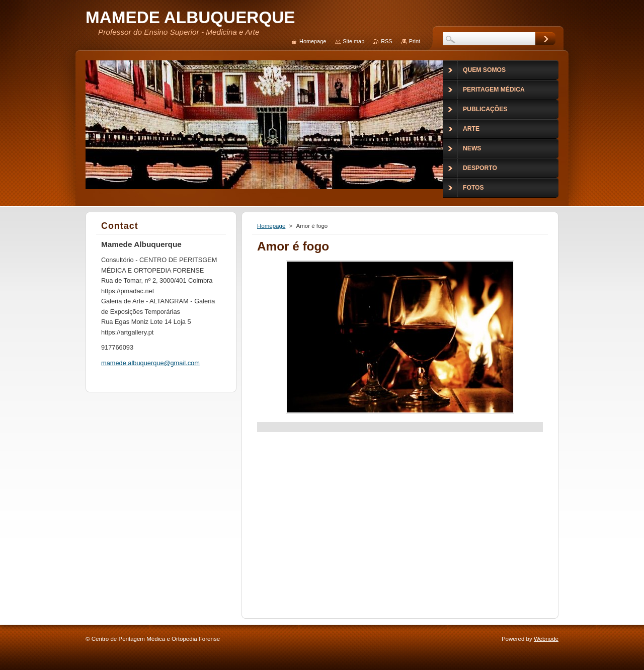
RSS (386, 41)
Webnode (546, 639)
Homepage (271, 226)
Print (415, 41)
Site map (353, 41)
